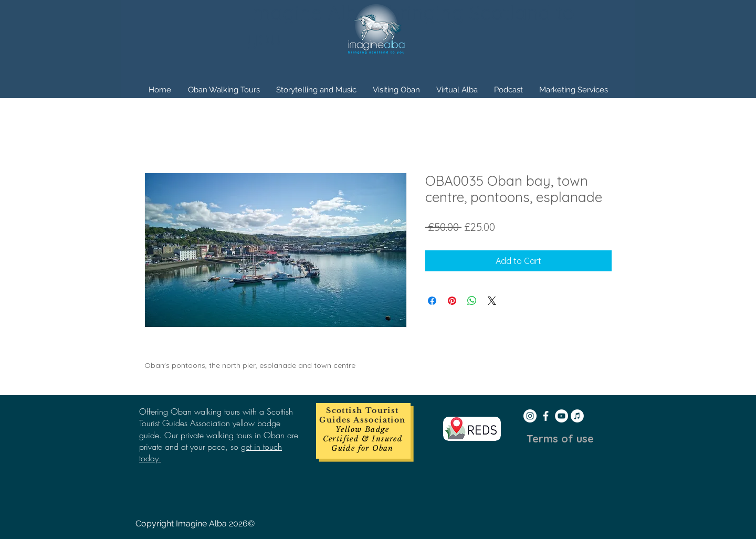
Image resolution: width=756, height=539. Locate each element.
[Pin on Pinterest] (452, 301)
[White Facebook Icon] (546, 416)
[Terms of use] (560, 439)
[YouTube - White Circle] (561, 416)
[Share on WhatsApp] (472, 301)
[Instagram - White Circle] (530, 416)
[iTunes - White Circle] (577, 416)
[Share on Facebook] (432, 301)
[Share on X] (492, 301)
